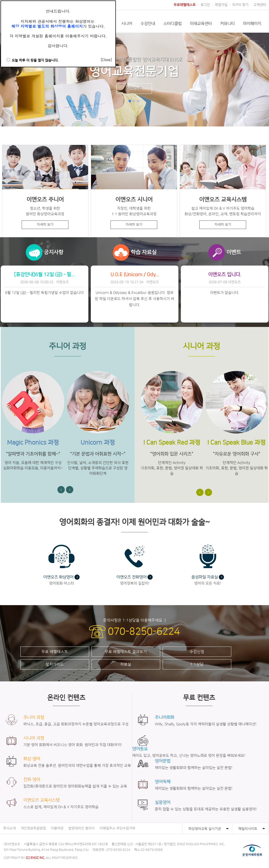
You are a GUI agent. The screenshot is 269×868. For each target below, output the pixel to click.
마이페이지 (252, 24)
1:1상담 (197, 664)
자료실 (126, 664)
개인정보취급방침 (33, 828)
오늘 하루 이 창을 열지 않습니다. (35, 60)
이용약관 (57, 828)
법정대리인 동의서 (82, 828)
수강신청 (197, 652)
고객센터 (260, 5)
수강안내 (148, 24)
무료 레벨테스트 (55, 652)
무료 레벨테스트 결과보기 (126, 652)
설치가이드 (55, 664)
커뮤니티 (227, 24)
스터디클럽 (172, 24)
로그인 (205, 5)
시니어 (127, 24)
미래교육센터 (201, 24)
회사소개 (9, 828)
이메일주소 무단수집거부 (117, 828)
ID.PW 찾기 (241, 5)
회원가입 (221, 5)
